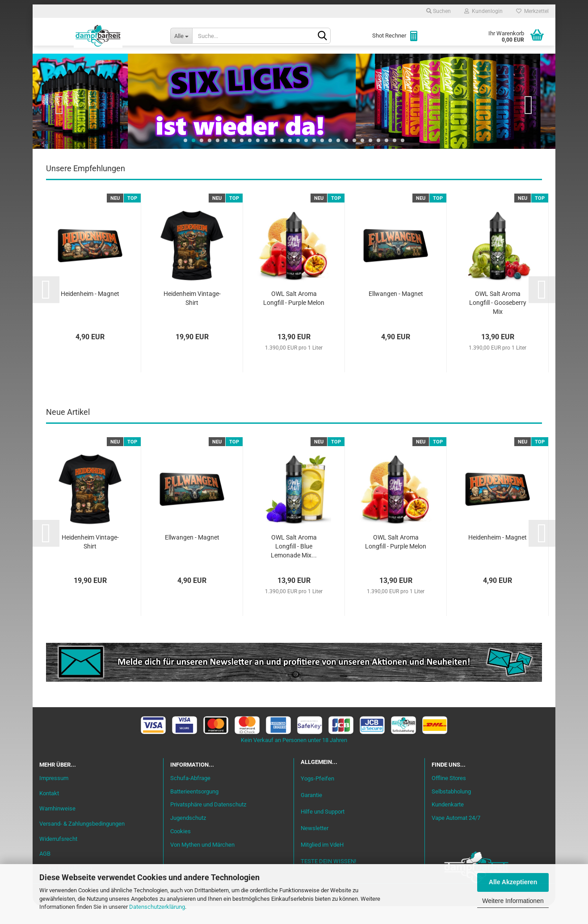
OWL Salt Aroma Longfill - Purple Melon (294, 316)
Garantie (311, 813)
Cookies (181, 849)
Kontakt (49, 811)
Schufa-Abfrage (190, 796)
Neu (91, 63)
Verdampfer (307, 63)
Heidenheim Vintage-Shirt (192, 316)
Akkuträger (362, 63)
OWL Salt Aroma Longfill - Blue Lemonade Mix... (294, 564)
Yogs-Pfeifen (317, 796)
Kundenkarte (448, 822)
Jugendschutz (188, 836)
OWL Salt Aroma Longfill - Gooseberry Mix (498, 321)
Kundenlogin (483, 11)
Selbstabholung (451, 809)
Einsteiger (129, 63)
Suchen (439, 11)
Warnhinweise (57, 826)
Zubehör (443, 63)
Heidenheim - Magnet (90, 312)
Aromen (209, 63)
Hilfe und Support (323, 829)
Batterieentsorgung (194, 809)
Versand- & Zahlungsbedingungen (82, 842)
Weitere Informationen (513, 901)
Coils (406, 63)
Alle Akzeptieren (513, 882)
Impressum (54, 796)
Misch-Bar (254, 63)
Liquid (172, 63)
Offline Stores (449, 796)
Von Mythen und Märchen (202, 863)
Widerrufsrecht (58, 857)
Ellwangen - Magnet (396, 312)
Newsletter (315, 846)
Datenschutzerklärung (157, 907)
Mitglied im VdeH (322, 863)
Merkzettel (532, 11)
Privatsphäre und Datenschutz (208, 822)
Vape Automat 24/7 (456, 836)
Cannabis (488, 63)
